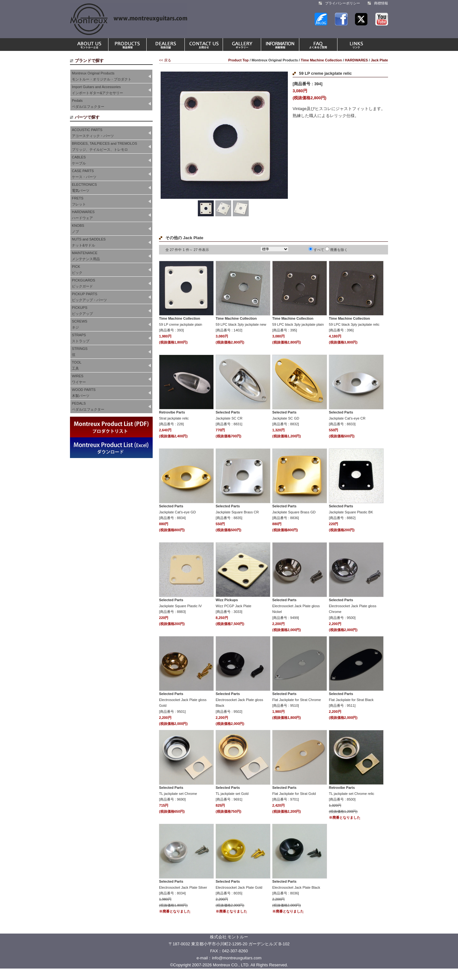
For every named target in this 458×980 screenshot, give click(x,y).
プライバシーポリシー (343, 3)
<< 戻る (165, 60)
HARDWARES (356, 60)
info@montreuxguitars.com (237, 958)
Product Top (239, 60)
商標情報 (381, 3)
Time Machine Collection (321, 60)
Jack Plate (379, 60)
